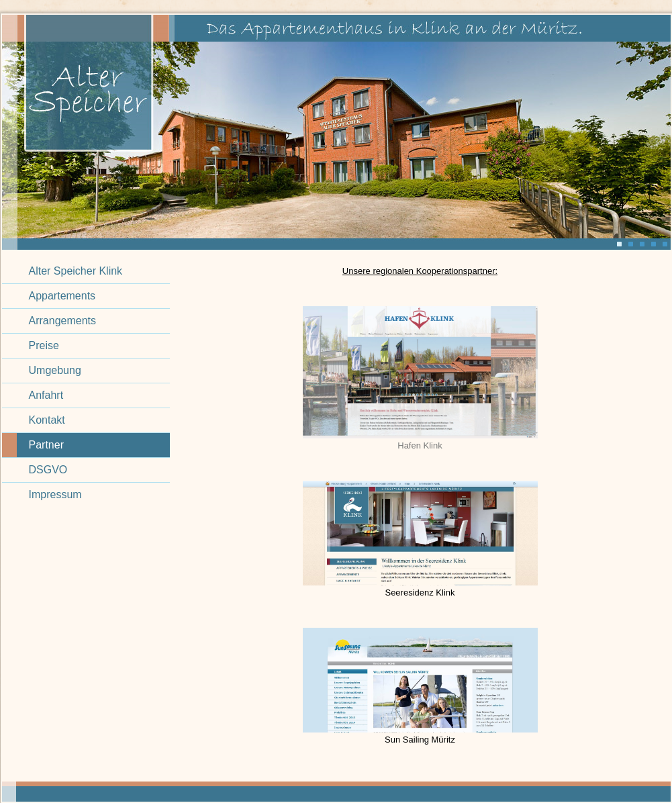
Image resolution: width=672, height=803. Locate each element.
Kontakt (47, 420)
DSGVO (48, 470)
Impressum (55, 494)
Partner (46, 445)
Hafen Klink (420, 445)
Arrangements (63, 321)
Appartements (62, 296)
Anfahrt (46, 395)
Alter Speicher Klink (76, 271)
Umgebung (55, 370)
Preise (44, 345)
